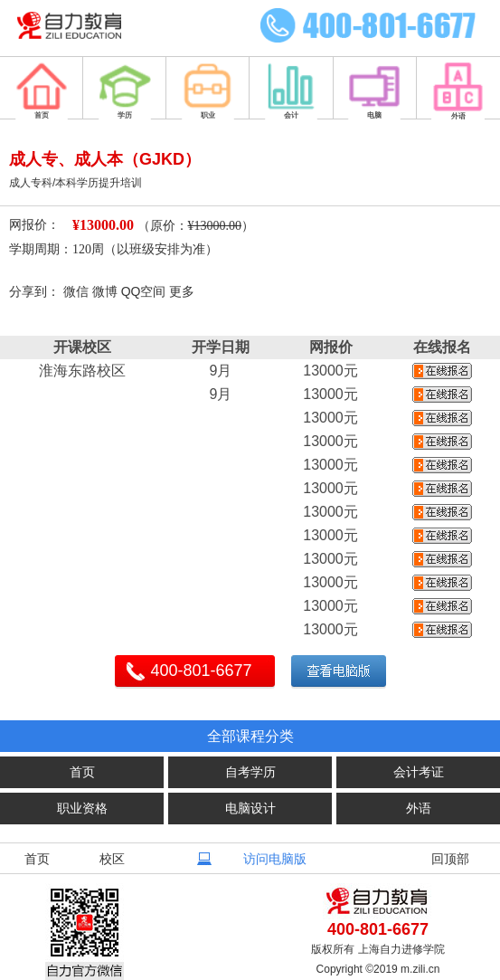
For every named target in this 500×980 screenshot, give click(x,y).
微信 (76, 291)
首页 (82, 772)
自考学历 (250, 772)
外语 (419, 808)
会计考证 (419, 772)
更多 (182, 291)
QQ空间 (144, 291)
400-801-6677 (202, 671)
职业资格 (82, 808)
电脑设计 (250, 808)
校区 (112, 859)
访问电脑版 (275, 859)
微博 (105, 291)
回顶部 (450, 859)
